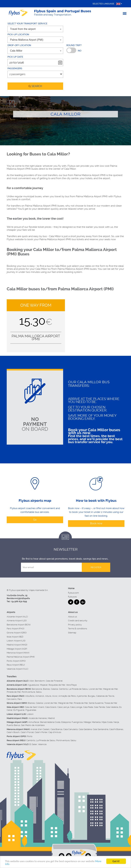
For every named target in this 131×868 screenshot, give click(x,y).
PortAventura (28, 692)
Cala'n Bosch (13, 732)
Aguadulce (33, 685)
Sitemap (72, 633)
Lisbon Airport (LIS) (16, 641)
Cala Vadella (112, 707)
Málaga (87, 722)
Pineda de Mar (14, 692)
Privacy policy (75, 625)
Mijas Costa (107, 722)
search (35, 86)
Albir (32, 681)
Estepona (66, 722)
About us (72, 617)
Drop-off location (19, 45)
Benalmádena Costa (50, 722)
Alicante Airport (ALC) (17, 617)
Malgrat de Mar (110, 689)
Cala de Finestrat (54, 681)
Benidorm (40, 681)
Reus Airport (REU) (16, 665)
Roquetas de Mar (57, 685)
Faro (20, 699)
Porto (30, 736)
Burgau (92, 696)
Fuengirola (77, 722)
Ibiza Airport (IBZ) (15, 637)
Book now (96, 523)
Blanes (46, 689)
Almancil (40, 696)
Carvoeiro (12, 699)
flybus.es (72, 597)
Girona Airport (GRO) (17, 633)
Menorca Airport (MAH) (18, 653)
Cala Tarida (99, 707)
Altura (48, 696)
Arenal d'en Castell (40, 729)
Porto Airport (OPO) (16, 661)
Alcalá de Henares (38, 718)
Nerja (116, 722)
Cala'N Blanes (116, 729)
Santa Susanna (96, 703)
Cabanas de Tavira (105, 696)
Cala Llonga (76, 707)
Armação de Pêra (67, 696)
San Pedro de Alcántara (33, 725)
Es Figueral (19, 710)
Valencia (42, 744)
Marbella (96, 722)
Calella (54, 689)
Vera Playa (71, 685)
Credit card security (78, 621)
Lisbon (30, 714)
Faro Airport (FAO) (15, 629)
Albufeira (30, 696)
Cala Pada (88, 707)
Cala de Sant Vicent (35, 707)
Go (35, 520)
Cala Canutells (70, 729)
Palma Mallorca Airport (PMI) (21, 657)
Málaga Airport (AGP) (17, 649)
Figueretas (31, 710)
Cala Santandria (100, 729)
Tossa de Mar (111, 703)
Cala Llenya (63, 707)
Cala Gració (51, 707)
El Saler (33, 744)
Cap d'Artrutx (55, 732)
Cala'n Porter (41, 732)
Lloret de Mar (95, 689)
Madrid (51, 718)
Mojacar (44, 685)
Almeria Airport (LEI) (17, 621)
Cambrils (63, 689)
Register (96, 567)
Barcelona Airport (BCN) (19, 625)
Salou (39, 692)
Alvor (55, 696)
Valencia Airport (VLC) (17, 669)
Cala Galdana (85, 729)
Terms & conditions (78, 629)
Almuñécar (34, 722)
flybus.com (73, 593)
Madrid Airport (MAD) (17, 645)
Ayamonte (82, 696)
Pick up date (15, 57)
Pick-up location (18, 34)
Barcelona (37, 689)
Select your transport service (27, 24)
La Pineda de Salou (78, 689)
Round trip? (74, 45)
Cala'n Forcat (27, 732)
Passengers (15, 68)
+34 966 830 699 (19, 601)
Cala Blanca (56, 729)
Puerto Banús (13, 725)
